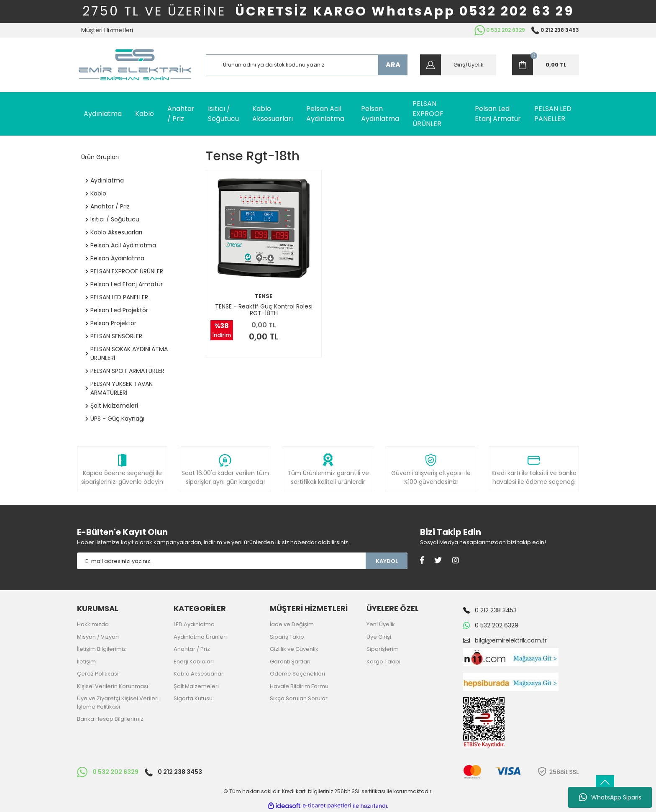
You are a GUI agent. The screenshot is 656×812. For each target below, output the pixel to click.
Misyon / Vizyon (98, 637)
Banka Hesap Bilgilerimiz (110, 719)
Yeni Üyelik (381, 624)
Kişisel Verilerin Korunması (113, 686)
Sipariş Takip (287, 637)
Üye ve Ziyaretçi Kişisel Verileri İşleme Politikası (118, 703)
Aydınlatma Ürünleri (200, 637)
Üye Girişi (379, 637)
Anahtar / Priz (192, 649)
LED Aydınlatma (194, 624)
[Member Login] (458, 65)
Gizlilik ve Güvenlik (294, 649)
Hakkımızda (93, 624)
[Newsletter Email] (221, 561)
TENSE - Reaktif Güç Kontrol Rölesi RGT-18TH (264, 310)
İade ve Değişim (292, 624)
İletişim (86, 662)
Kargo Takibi (383, 662)
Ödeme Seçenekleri (297, 674)
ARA (393, 65)
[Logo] (135, 65)
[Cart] (546, 65)
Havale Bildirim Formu (299, 686)
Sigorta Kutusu (193, 698)
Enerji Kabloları (194, 662)
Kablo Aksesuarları (199, 674)
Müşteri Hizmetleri (107, 30)
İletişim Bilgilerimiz (101, 649)
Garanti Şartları (290, 662)
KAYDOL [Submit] (387, 561)
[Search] (307, 65)
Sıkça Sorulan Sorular (299, 698)
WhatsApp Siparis (610, 797)
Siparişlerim (383, 649)
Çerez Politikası (98, 674)
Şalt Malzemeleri (196, 686)
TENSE (264, 296)
